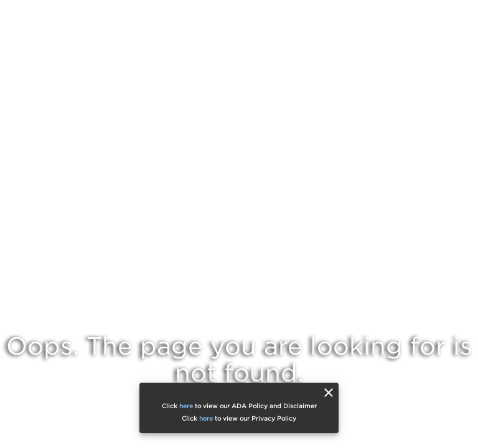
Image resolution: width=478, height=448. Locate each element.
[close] (329, 393)
